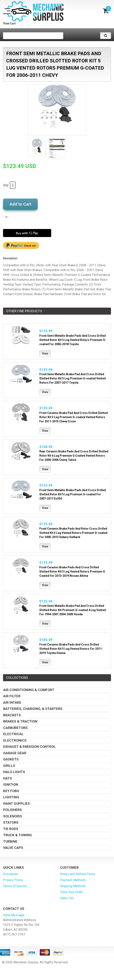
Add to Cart (20, 204)
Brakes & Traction (20, 721)
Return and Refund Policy (78, 874)
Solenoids (13, 816)
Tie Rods (11, 829)
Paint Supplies (17, 804)
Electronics (15, 740)
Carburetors (15, 728)
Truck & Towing (18, 835)
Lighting (11, 797)
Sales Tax (67, 898)
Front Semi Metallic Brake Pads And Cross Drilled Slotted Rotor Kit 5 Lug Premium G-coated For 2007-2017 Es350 (73, 494)
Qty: (9, 185)
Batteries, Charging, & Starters (33, 709)
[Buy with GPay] (27, 233)
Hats (8, 778)
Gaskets (11, 759)
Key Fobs (11, 791)
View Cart (9, 23)
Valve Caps (13, 848)
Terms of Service (15, 886)
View (45, 354)
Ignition (11, 784)
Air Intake (12, 702)
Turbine (10, 841)
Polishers (13, 810)
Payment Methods (73, 880)
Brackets (12, 715)
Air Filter (12, 696)
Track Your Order (71, 892)
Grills (9, 766)
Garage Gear (15, 753)
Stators (11, 822)
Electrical (13, 734)
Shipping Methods (73, 886)
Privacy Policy (13, 880)
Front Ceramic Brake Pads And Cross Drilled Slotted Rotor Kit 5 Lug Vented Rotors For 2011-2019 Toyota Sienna (71, 649)
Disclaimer (11, 874)
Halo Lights (14, 772)
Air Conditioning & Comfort (29, 690)
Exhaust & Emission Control (30, 747)
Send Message (14, 915)
